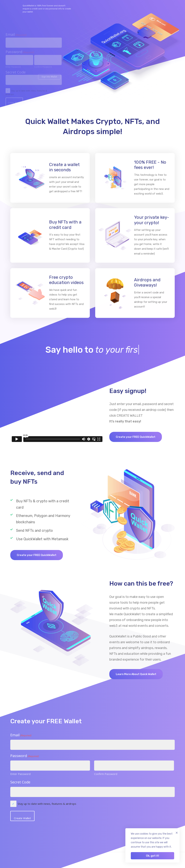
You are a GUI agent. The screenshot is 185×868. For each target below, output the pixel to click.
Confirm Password (106, 774)
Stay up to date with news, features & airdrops (47, 804)
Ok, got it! (152, 856)
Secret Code (20, 782)
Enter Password (20, 774)
